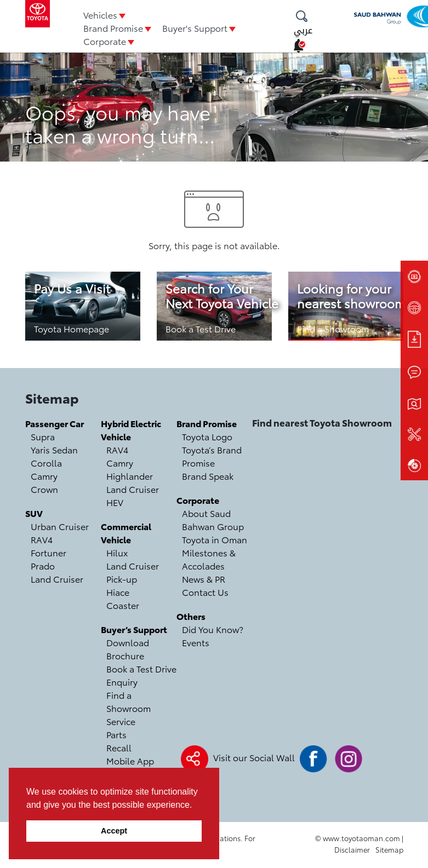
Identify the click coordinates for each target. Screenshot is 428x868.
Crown (44, 489)
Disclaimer (352, 849)
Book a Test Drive (201, 328)
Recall (119, 747)
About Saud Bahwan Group (213, 519)
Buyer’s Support (134, 629)
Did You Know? (213, 629)
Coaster (123, 605)
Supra (43, 436)
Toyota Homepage (72, 328)
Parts (116, 734)
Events (196, 642)
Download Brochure (128, 649)
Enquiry (122, 682)
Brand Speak (208, 476)
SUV (34, 513)
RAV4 (42, 539)
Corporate (105, 41)
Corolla (46, 462)
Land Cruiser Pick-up (133, 572)
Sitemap (389, 849)
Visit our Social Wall (254, 757)
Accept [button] (114, 831)
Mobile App (130, 760)
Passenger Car (55, 423)
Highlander (130, 476)
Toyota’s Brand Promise (212, 456)
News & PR (204, 579)
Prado (43, 565)
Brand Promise (113, 28)
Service (121, 721)
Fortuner (48, 552)
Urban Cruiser (60, 526)
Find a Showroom (333, 328)
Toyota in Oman (215, 539)
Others (191, 616)
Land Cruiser (57, 579)
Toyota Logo (207, 436)
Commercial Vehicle (126, 533)
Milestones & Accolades (209, 559)
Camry (44, 476)
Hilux (117, 552)
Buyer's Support (195, 28)
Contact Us (205, 592)
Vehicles (100, 15)
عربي (303, 30)
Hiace (118, 592)
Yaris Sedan (54, 449)
